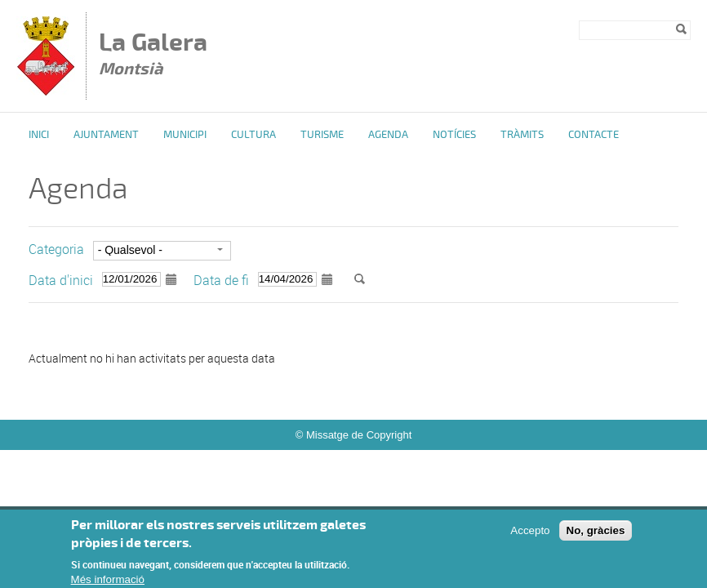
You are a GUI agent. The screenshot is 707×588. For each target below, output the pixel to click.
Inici (39, 135)
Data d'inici (61, 280)
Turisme (322, 135)
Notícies (454, 135)
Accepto (530, 538)
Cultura (253, 135)
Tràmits (522, 135)
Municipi (185, 135)
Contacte (594, 135)
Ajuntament (106, 135)
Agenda (388, 135)
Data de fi (221, 280)
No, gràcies (596, 538)
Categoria (56, 249)
